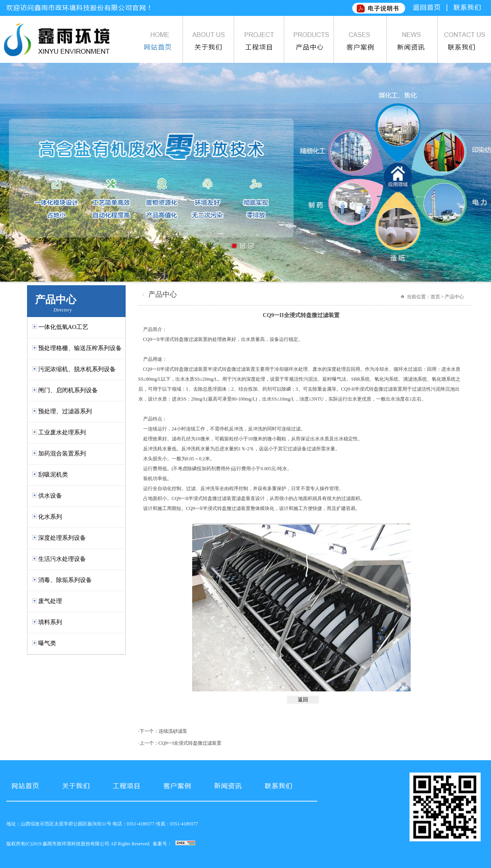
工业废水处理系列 (62, 432)
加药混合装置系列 (62, 453)
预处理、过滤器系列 (65, 411)
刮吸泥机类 (53, 475)
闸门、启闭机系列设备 (68, 390)
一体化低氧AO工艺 (63, 327)
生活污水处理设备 (62, 559)
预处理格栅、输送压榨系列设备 (80, 348)
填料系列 (50, 622)
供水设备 (50, 496)
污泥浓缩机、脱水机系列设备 (77, 369)
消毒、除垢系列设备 (65, 580)
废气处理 (50, 601)
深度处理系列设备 (62, 538)
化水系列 (50, 517)
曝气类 (47, 643)
